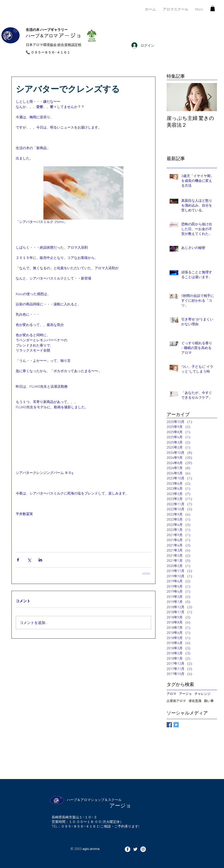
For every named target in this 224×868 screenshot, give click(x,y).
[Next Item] (210, 97)
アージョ (185, 694)
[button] (213, 8)
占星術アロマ (176, 701)
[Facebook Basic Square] (169, 725)
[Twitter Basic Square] (176, 725)
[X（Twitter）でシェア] (29, 560)
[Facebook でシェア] (18, 560)
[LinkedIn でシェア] (40, 560)
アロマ (171, 694)
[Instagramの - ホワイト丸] (143, 849)
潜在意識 (195, 701)
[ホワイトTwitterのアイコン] (135, 849)
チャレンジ (203, 694)
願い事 (209, 701)
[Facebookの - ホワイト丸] (128, 849)
